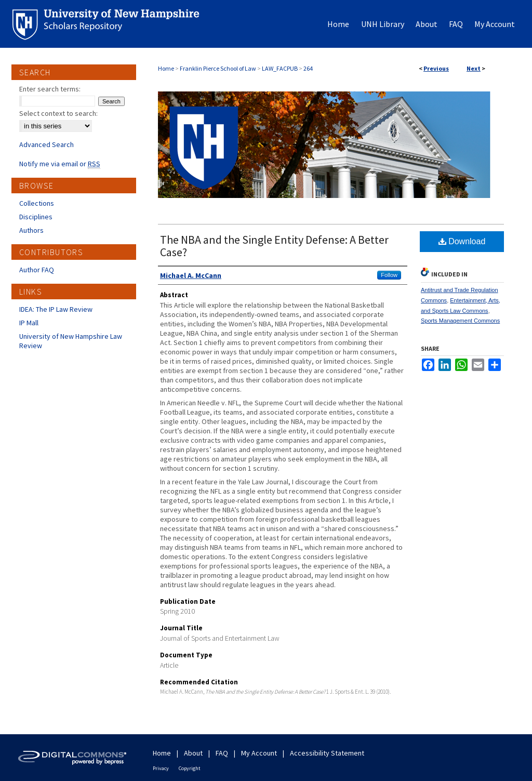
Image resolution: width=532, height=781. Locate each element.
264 (308, 68)
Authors (31, 230)
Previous (436, 68)
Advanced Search (46, 144)
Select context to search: (58, 113)
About (193, 753)
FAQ (222, 753)
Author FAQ (37, 270)
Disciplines (36, 217)
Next (474, 68)
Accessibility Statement (327, 753)
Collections (37, 203)
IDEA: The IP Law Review (56, 309)
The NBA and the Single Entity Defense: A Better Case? (274, 246)
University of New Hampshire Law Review (71, 341)
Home (166, 68)
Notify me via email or (60, 164)
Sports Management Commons (460, 321)
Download (462, 241)
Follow (389, 275)
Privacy (161, 768)
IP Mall (29, 323)
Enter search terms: (50, 89)
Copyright (190, 768)
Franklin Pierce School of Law (218, 68)
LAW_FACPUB (280, 68)
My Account (259, 753)
